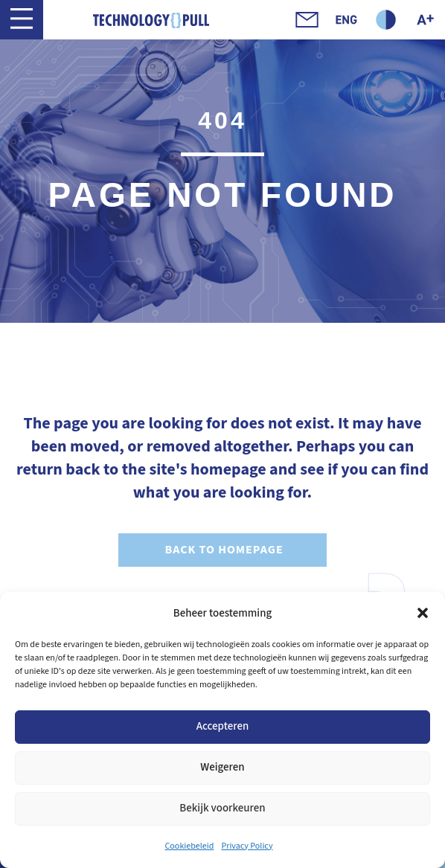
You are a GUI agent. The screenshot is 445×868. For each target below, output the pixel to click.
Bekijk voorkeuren (222, 808)
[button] (423, 613)
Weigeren (222, 767)
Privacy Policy (247, 846)
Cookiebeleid (190, 846)
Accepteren (223, 726)
